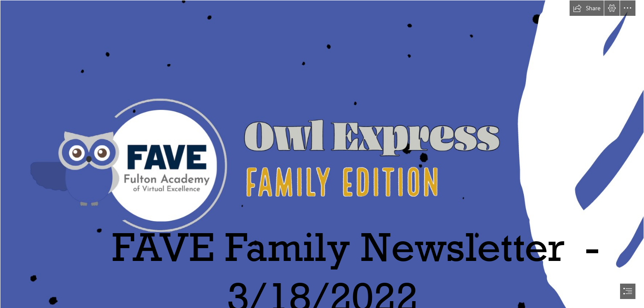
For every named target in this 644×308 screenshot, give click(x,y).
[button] (587, 8)
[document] (322, 154)
